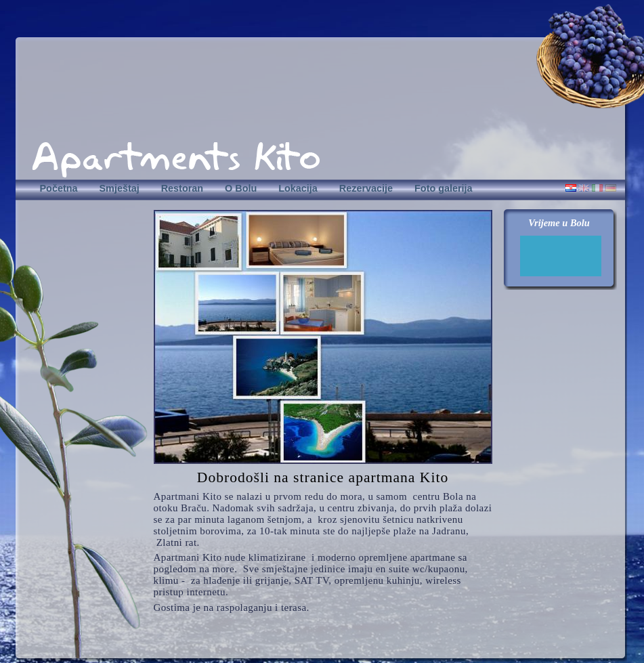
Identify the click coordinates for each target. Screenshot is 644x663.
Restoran (182, 188)
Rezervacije (366, 188)
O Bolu (241, 188)
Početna (59, 188)
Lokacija (298, 188)
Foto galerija (444, 188)
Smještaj (119, 188)
